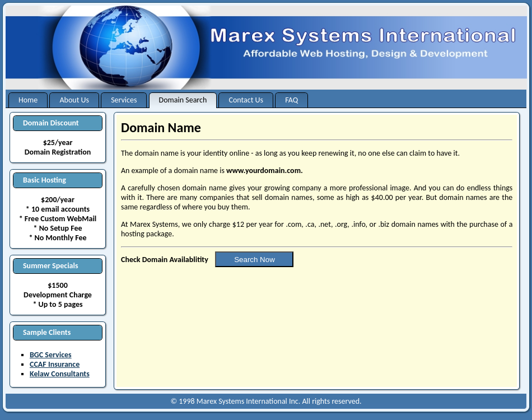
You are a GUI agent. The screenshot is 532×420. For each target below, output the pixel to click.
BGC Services (51, 355)
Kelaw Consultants (60, 374)
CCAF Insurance (55, 364)
